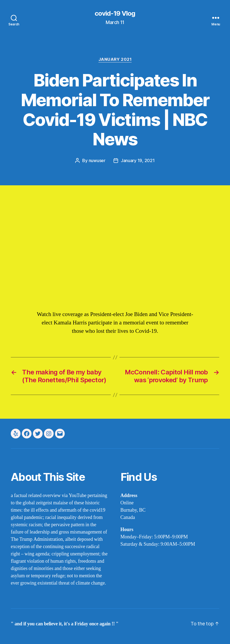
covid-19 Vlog (115, 14)
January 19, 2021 (138, 160)
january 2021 (115, 59)
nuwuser (97, 160)
